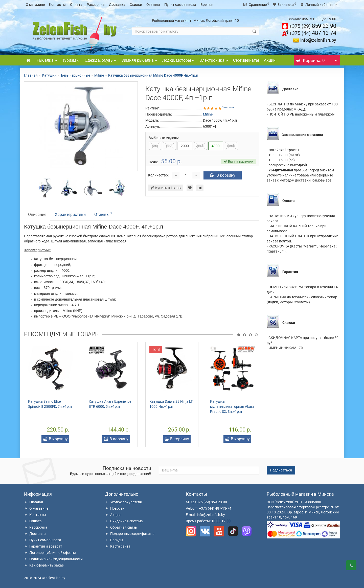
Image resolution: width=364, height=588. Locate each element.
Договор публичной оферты (50, 553)
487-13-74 (313, 33)
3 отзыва (228, 107)
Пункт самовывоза (180, 5)
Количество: (158, 175)
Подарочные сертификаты (130, 534)
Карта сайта (118, 546)
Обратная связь (121, 527)
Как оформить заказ (44, 565)
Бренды (207, 5)
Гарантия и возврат (43, 546)
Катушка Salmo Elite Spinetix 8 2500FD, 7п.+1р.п (50, 404)
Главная (31, 75)
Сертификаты (246, 60)
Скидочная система (124, 521)
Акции (270, 60)
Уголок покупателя (123, 502)
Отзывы (153, 5)
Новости (115, 508)
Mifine (99, 75)
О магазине (35, 5)
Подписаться (281, 470)
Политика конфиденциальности (53, 559)
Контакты (57, 5)
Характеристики (70, 214)
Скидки (136, 5)
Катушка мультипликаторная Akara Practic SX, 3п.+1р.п (232, 406)
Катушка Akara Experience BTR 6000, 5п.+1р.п (110, 404)
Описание (37, 214)
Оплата (76, 5)
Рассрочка (96, 5)
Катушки (49, 75)
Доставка (117, 5)
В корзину (223, 175)
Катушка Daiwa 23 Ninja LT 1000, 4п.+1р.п (171, 404)
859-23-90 (313, 26)
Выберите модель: (164, 138)
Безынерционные (75, 75)
